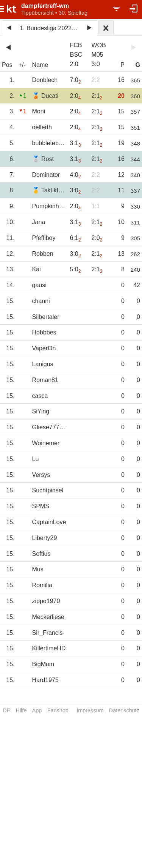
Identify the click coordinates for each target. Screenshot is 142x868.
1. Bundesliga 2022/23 (50, 28)
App (37, 710)
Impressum (90, 710)
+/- (22, 65)
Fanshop (58, 710)
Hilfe (21, 710)
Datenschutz (124, 710)
